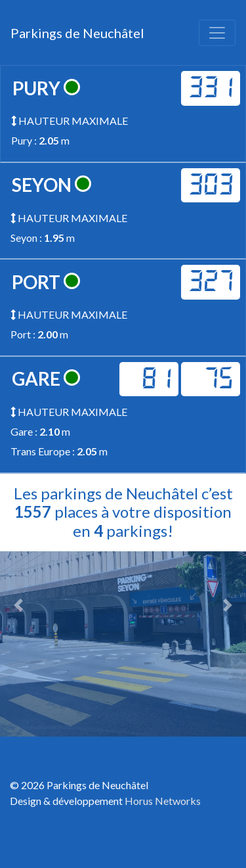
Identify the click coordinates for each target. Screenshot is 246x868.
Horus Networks (163, 801)
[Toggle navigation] (217, 33)
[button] (18, 605)
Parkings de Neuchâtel (77, 33)
